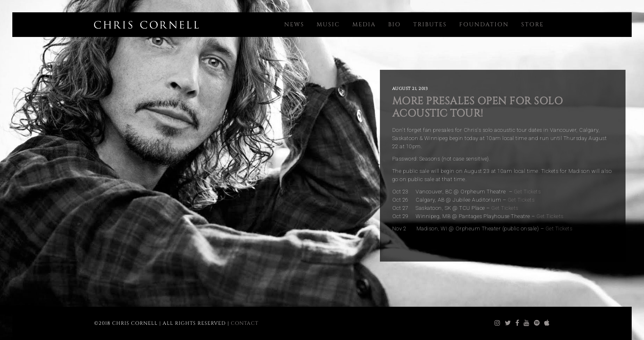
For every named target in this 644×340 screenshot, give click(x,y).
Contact (245, 323)
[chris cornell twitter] (508, 323)
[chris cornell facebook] (517, 323)
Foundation (484, 24)
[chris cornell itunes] (547, 323)
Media (364, 24)
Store (532, 24)
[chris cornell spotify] (537, 323)
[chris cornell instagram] (498, 323)
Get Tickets (527, 192)
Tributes (430, 24)
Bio (394, 24)
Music (328, 24)
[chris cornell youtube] (527, 323)
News (294, 24)
